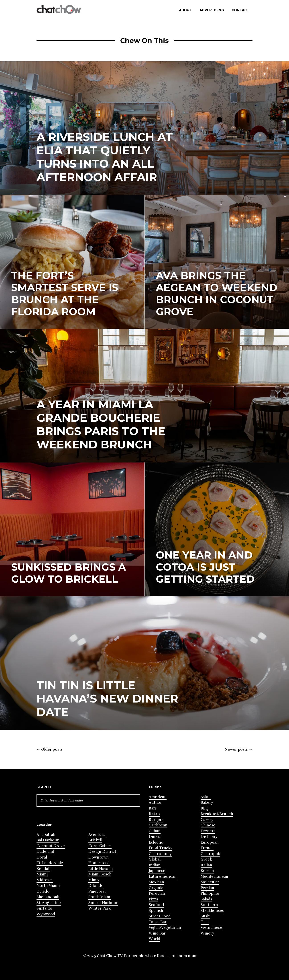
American (158, 797)
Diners (155, 837)
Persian (207, 888)
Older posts (50, 750)
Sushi (206, 916)
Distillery (209, 837)
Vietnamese (211, 928)
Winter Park (100, 908)
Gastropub (210, 854)
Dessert (208, 831)
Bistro (154, 814)
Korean (207, 871)
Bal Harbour (48, 840)
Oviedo (43, 891)
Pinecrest (97, 891)
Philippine (210, 893)
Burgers (156, 820)
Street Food (160, 916)
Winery (207, 933)
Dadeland (45, 852)
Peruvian (157, 893)
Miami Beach (100, 874)
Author (155, 802)
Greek (206, 859)
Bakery (207, 802)
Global (155, 859)
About (185, 10)
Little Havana (101, 869)
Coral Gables (100, 846)
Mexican (156, 882)
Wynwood (46, 914)
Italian (206, 865)
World (155, 939)
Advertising (212, 10)
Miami (42, 874)
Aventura (97, 835)
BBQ (205, 808)
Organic (156, 888)
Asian (206, 797)
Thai (205, 922)
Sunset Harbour (103, 903)
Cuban (155, 831)
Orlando (96, 886)
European (210, 842)
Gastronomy (160, 854)
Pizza (153, 899)
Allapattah (46, 835)
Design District (102, 852)
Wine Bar (157, 933)
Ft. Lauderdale (50, 863)
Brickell (95, 840)
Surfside (44, 908)
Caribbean (158, 825)
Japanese (157, 871)
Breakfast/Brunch (217, 814)
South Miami (100, 897)
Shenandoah (48, 897)
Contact (240, 10)
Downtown (99, 857)
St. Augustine (49, 903)
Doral (42, 857)
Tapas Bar (158, 922)
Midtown (45, 880)
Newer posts (239, 750)
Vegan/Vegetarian (165, 928)
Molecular (210, 882)
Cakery (207, 820)
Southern (209, 905)
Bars (153, 808)
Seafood (156, 905)
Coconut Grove (51, 846)
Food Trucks (160, 848)
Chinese (208, 825)
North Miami (48, 886)
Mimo (94, 880)
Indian (155, 865)
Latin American (163, 876)
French (207, 848)
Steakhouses (212, 911)
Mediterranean (214, 876)
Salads (206, 899)
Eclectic (156, 842)
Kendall (43, 869)
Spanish (156, 911)
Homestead (99, 863)
